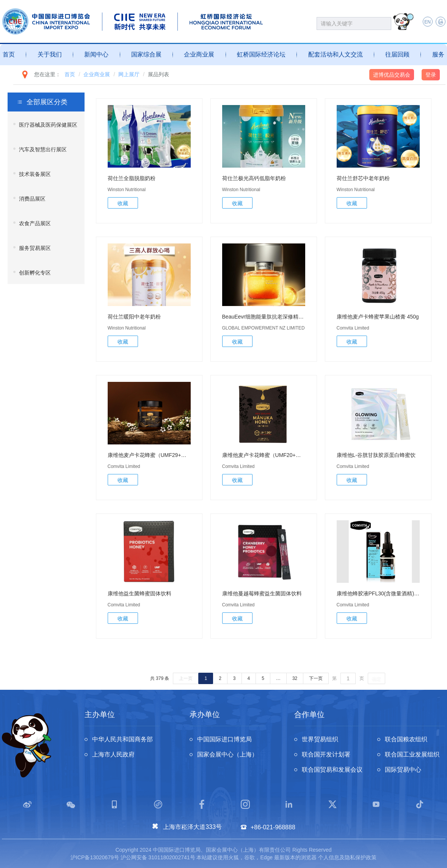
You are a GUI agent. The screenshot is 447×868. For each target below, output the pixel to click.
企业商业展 (199, 54)
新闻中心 (96, 54)
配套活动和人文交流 (336, 54)
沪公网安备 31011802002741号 (158, 857)
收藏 (123, 203)
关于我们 (50, 54)
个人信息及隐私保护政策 (347, 857)
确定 (376, 679)
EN (427, 22)
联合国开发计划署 (326, 754)
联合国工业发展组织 (412, 754)
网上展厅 (129, 74)
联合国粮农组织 (406, 739)
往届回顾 (397, 54)
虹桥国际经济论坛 (261, 54)
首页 (9, 54)
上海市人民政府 (113, 754)
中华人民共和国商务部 (122, 739)
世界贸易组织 (320, 739)
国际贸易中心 (403, 770)
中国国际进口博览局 (224, 739)
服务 (438, 54)
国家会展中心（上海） (227, 754)
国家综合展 (146, 54)
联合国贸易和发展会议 (332, 770)
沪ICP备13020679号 (95, 857)
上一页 (186, 678)
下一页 (316, 678)
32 (295, 678)
